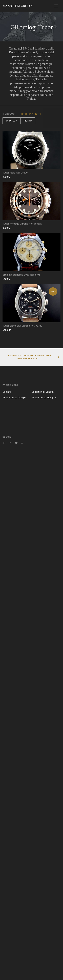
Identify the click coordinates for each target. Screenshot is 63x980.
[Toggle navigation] (56, 6)
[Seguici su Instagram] (10, 443)
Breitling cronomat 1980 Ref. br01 (21, 275)
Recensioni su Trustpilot (44, 398)
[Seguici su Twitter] (16, 443)
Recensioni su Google (14, 398)
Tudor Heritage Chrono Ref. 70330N (22, 224)
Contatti (7, 392)
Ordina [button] (11, 121)
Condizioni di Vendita (43, 392)
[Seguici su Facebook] (4, 443)
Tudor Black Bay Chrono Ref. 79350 (22, 326)
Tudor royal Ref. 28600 (15, 173)
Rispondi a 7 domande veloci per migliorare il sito (30, 357)
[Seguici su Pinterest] (22, 443)
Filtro (28, 121)
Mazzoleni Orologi (18, 6)
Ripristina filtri (30, 114)
